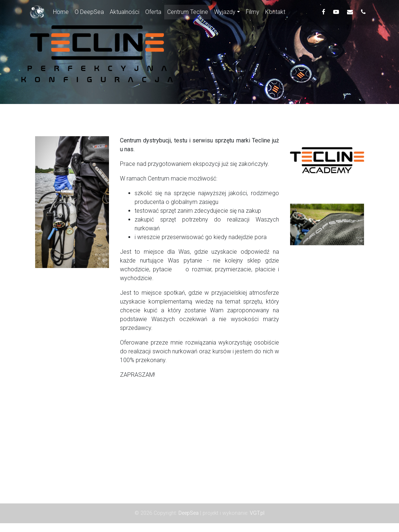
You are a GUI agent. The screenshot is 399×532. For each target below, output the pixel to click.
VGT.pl (257, 513)
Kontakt (275, 13)
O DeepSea (89, 13)
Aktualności (125, 13)
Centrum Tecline (188, 13)
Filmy (253, 13)
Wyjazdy (225, 13)
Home (62, 13)
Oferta (153, 13)
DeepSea (189, 513)
